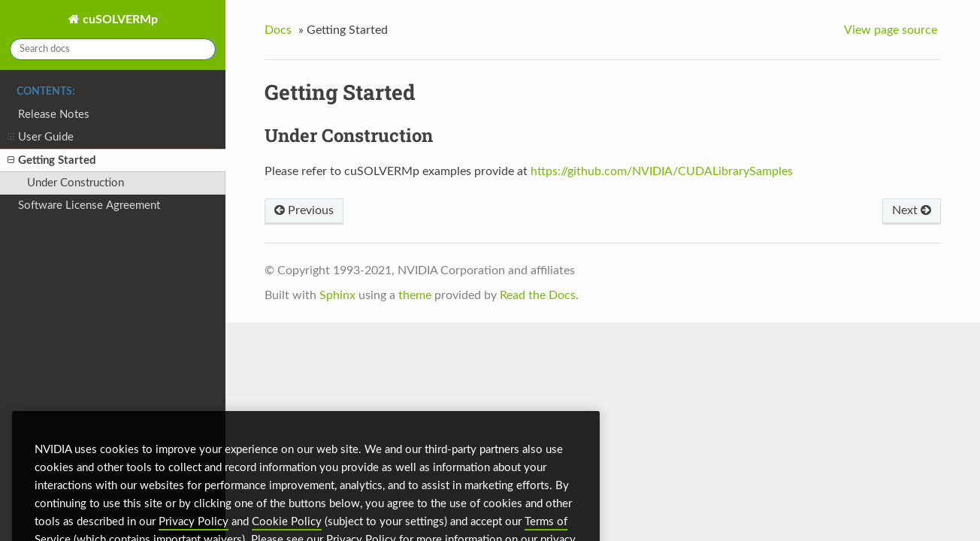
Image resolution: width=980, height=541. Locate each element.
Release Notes (54, 115)
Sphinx (337, 295)
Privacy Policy (194, 534)
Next (912, 210)
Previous (304, 210)
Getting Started (52, 161)
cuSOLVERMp (119, 20)
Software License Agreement (89, 206)
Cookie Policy (287, 534)
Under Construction (76, 183)
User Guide (41, 138)
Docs (278, 30)
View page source (891, 30)
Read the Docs (538, 295)
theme (415, 295)
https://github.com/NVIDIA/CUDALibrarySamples (662, 171)
